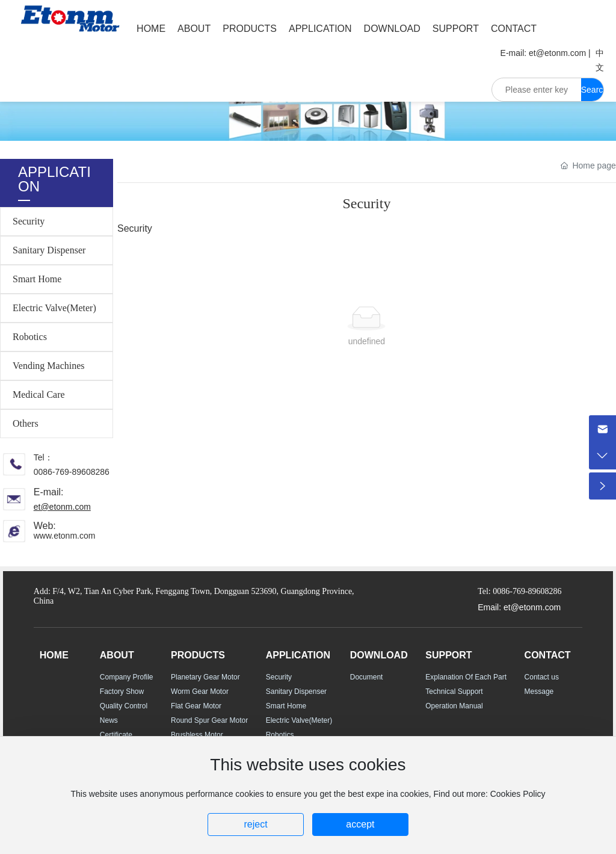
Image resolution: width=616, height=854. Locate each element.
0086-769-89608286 (72, 472)
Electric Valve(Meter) (54, 308)
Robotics (30, 337)
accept (360, 824)
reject (255, 824)
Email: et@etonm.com (519, 607)
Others (26, 423)
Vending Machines (49, 366)
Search (592, 93)
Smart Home (37, 279)
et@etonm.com (557, 53)
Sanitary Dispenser (49, 250)
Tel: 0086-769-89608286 (519, 591)
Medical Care (39, 395)
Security (29, 221)
